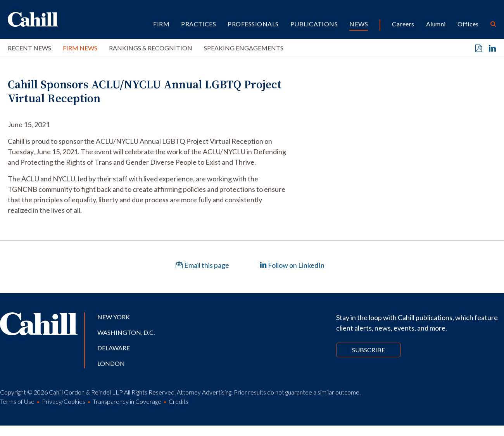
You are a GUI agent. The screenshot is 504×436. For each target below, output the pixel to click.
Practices (198, 24)
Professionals (253, 24)
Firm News (80, 48)
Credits (179, 401)
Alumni (436, 24)
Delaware (114, 348)
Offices (468, 24)
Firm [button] (161, 24)
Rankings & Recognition (151, 48)
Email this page (202, 265)
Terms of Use (17, 401)
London (111, 363)
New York (114, 317)
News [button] (359, 24)
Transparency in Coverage (127, 401)
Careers (403, 24)
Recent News (29, 48)
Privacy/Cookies (64, 401)
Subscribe (369, 350)
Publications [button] (314, 24)
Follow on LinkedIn (292, 265)
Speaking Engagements (244, 48)
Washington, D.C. (126, 332)
